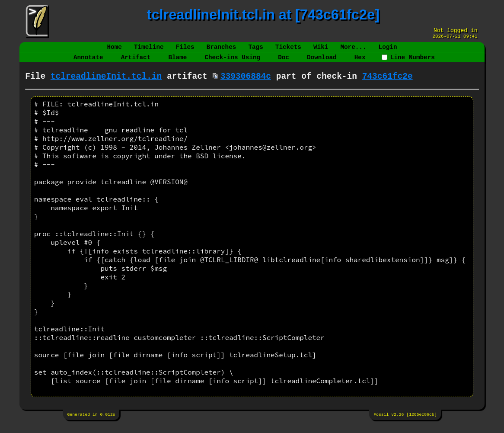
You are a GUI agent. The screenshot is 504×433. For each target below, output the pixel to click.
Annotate (88, 63)
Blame (177, 63)
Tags (255, 50)
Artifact (136, 63)
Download (322, 63)
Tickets (288, 50)
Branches (222, 50)
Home (115, 50)
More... (353, 50)
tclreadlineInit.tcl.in (106, 84)
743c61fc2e (388, 84)
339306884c (246, 84)
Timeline (149, 50)
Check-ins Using (232, 63)
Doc (284, 63)
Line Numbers (408, 63)
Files (185, 50)
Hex (360, 63)
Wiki (321, 50)
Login (388, 50)
